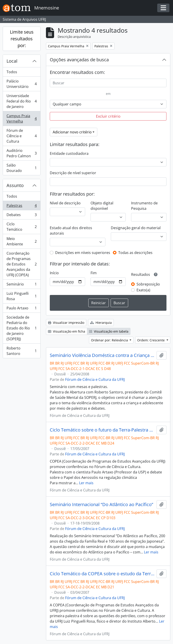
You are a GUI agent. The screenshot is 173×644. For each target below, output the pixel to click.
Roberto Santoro (22, 351)
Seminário (22, 285)
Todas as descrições (135, 253)
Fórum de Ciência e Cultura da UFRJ (95, 379)
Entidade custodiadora (69, 153)
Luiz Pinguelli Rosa (22, 296)
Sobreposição (148, 284)
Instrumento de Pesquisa (144, 206)
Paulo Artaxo (22, 309)
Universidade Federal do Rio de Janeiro (22, 101)
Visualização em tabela (109, 331)
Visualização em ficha (67, 331)
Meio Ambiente (22, 241)
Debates (22, 216)
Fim (94, 273)
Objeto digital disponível (102, 206)
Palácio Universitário (22, 84)
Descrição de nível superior (73, 173)
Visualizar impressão (66, 323)
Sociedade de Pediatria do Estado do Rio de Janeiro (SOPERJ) (22, 328)
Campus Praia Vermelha (22, 119)
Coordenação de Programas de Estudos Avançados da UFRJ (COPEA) (22, 264)
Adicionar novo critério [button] (72, 132)
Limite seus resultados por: (22, 39)
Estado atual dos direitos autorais (71, 231)
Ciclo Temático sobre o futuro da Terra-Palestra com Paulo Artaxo (102, 430)
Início (54, 273)
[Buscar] (108, 83)
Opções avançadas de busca (79, 60)
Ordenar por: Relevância (110, 340)
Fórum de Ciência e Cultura (22, 136)
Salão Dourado (22, 168)
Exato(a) (143, 290)
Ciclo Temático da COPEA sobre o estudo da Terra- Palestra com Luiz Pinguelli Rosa (102, 574)
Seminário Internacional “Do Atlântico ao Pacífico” (101, 505)
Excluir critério (108, 116)
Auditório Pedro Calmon (22, 153)
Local (12, 61)
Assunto (15, 185)
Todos (12, 72)
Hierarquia (101, 323)
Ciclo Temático (22, 227)
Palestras (22, 207)
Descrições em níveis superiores (83, 253)
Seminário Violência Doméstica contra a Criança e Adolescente (102, 355)
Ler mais (86, 483)
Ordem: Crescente (151, 340)
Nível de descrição (65, 203)
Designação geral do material (136, 228)
